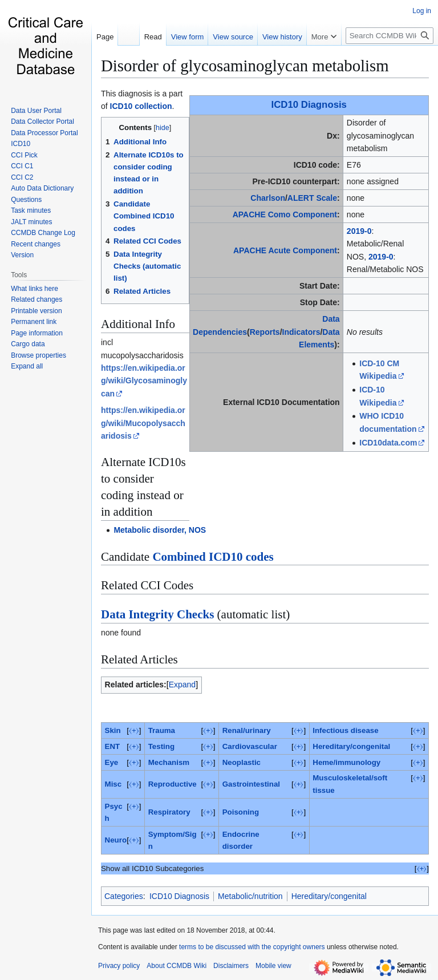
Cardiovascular (250, 746)
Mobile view (273, 966)
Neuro (116, 840)
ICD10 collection (141, 106)
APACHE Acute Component (285, 250)
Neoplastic (242, 762)
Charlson (268, 198)
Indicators (301, 332)
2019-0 (359, 231)
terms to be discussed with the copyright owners (252, 947)
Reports (265, 332)
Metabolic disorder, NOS (160, 530)
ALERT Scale (312, 198)
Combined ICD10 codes (213, 557)
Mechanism (169, 762)
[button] (27, 366)
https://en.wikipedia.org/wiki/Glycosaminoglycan (144, 381)
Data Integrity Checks (157, 614)
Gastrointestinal (251, 784)
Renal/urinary (247, 730)
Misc (113, 784)
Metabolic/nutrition (250, 896)
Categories (124, 896)
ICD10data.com (388, 443)
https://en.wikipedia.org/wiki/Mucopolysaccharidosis (143, 423)
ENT (113, 746)
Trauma (162, 730)
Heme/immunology (346, 762)
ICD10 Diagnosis (309, 105)
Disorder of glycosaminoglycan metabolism (245, 66)
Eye (112, 762)
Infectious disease (345, 730)
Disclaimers (231, 966)
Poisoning (241, 812)
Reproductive (173, 784)
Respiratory (169, 812)
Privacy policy (119, 966)
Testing (161, 746)
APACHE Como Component (285, 214)
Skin (113, 730)
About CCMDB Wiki (177, 966)
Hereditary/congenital (351, 746)
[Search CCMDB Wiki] (390, 36)
